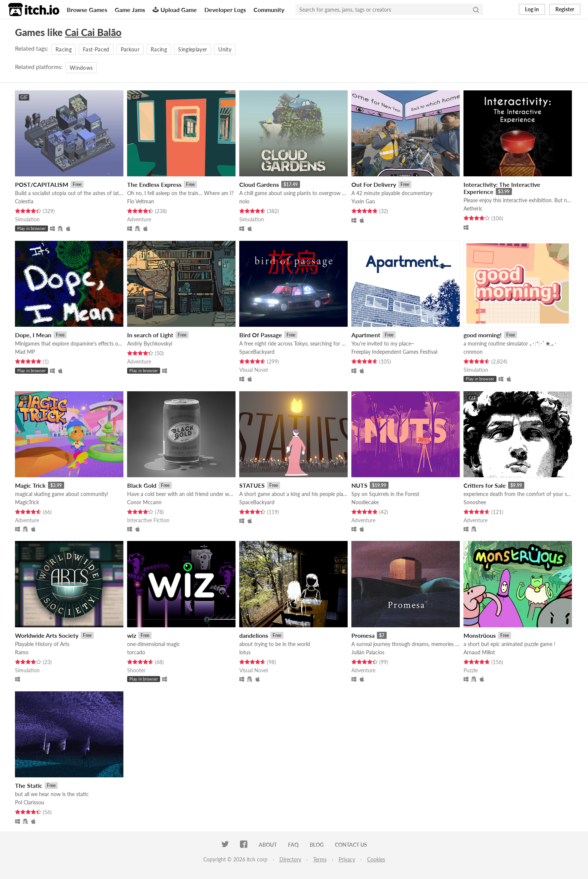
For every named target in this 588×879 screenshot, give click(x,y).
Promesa (363, 635)
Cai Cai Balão (93, 32)
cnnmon (473, 352)
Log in (532, 9)
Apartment (366, 335)
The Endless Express (154, 184)
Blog (317, 845)
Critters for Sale (485, 485)
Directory (290, 859)
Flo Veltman (141, 201)
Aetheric (473, 208)
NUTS (359, 485)
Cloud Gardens (259, 184)
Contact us (351, 845)
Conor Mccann (144, 502)
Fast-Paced (96, 49)
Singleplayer (193, 49)
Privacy (347, 859)
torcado (136, 652)
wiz (132, 635)
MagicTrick (27, 502)
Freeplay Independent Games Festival (394, 352)
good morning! (483, 335)
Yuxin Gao (363, 201)
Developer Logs (225, 10)
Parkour (130, 49)
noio (244, 201)
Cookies (376, 859)
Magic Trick (30, 485)
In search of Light (150, 335)
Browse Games (87, 10)
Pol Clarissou (30, 802)
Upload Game (175, 10)
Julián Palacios (368, 652)
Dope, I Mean (33, 335)
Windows (81, 68)
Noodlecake (365, 502)
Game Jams (130, 10)
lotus (245, 652)
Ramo (22, 652)
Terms (320, 859)
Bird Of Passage (261, 335)
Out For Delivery (374, 184)
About (268, 845)
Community (269, 10)
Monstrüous (480, 635)
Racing (64, 49)
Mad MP (25, 352)
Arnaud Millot (479, 652)
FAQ (293, 845)
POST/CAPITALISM (42, 184)
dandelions (254, 635)
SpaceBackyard (257, 352)
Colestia (24, 201)
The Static (29, 785)
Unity (225, 49)
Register (565, 9)
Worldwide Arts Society (47, 635)
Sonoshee (475, 502)
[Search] (476, 9)
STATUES (252, 485)
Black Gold (142, 485)
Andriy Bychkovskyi (150, 343)
